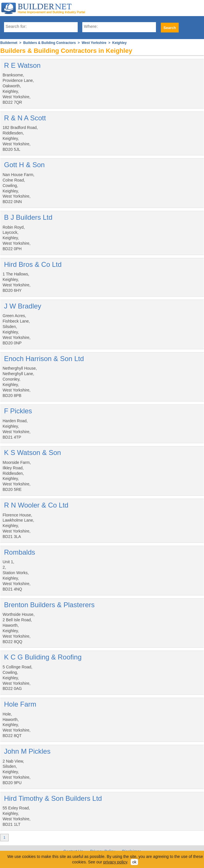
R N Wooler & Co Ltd (36, 505)
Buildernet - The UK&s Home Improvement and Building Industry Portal (46, 8)
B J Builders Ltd (28, 217)
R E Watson (22, 65)
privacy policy (115, 862)
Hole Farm (20, 704)
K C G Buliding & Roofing (43, 657)
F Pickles (18, 411)
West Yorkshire (94, 43)
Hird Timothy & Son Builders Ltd (53, 798)
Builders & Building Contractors (50, 43)
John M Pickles (27, 751)
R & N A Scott (25, 118)
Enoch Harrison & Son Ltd (44, 359)
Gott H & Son (24, 165)
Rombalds (20, 552)
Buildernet (9, 43)
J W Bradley (23, 306)
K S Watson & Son (33, 453)
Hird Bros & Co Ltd (33, 264)
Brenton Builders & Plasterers (49, 605)
